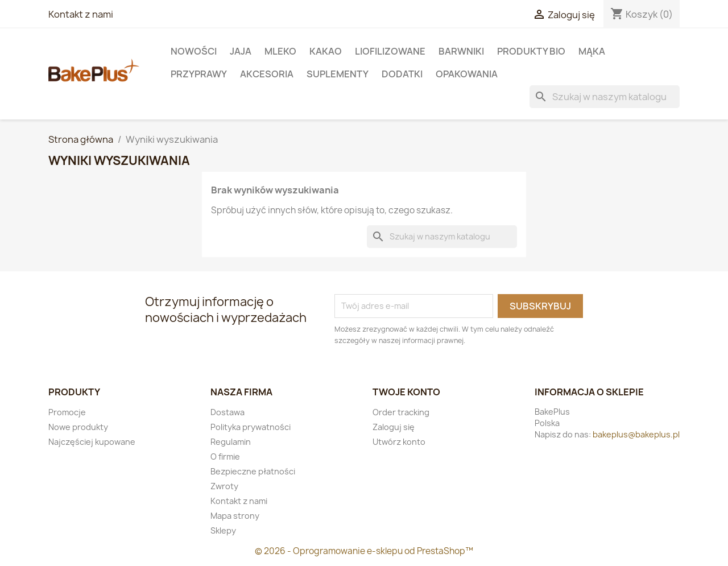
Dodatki (402, 74)
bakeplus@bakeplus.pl (636, 434)
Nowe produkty (78, 427)
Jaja (241, 51)
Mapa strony (235, 516)
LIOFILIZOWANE (390, 51)
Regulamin (231, 442)
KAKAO (326, 51)
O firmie (225, 456)
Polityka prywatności (251, 427)
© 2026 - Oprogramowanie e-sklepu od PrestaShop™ (364, 551)
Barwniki (461, 51)
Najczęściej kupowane (92, 442)
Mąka (592, 51)
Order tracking (401, 412)
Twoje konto (406, 392)
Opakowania (467, 74)
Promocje (67, 412)
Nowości (194, 51)
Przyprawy (199, 74)
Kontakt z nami (81, 14)
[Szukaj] (605, 97)
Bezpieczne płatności (253, 471)
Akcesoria (267, 74)
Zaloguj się (394, 427)
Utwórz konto (399, 442)
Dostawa (227, 412)
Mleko (280, 51)
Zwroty (224, 486)
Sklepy (223, 530)
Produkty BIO (531, 51)
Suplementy (338, 74)
